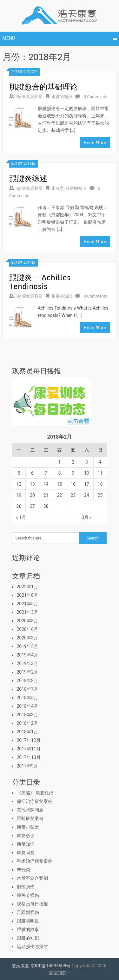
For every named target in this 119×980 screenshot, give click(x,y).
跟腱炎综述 (28, 178)
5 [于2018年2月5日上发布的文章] (19, 473)
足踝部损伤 (28, 912)
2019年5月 (27, 646)
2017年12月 (29, 740)
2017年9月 (27, 766)
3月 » (87, 517)
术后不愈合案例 (32, 878)
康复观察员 (32, 97)
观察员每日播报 (32, 904)
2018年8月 (27, 681)
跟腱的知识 (62, 97)
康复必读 (26, 835)
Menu (9, 38)
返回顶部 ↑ (59, 973)
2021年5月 (27, 604)
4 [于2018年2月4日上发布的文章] (100, 462)
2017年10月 (29, 757)
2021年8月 (27, 595)
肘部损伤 (26, 887)
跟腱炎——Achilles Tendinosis (40, 282)
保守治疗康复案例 (35, 801)
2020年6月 (27, 629)
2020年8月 (27, 621)
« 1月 (21, 517)
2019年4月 (27, 655)
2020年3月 (27, 638)
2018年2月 (27, 723)
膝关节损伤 (28, 895)
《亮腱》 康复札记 (35, 793)
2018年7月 (27, 689)
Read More (95, 142)
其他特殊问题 (30, 810)
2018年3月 (27, 715)
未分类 (58, 188)
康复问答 (26, 853)
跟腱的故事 (28, 929)
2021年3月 (27, 612)
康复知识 (26, 844)
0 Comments (96, 97)
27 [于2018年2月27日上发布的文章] (32, 506)
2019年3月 (27, 663)
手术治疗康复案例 (35, 861)
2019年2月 (27, 672)
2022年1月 (27, 587)
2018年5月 (27, 698)
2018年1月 (27, 732)
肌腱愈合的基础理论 (43, 86)
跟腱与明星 (28, 921)
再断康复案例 (30, 818)
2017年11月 (29, 749)
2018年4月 (27, 706)
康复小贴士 (28, 827)
